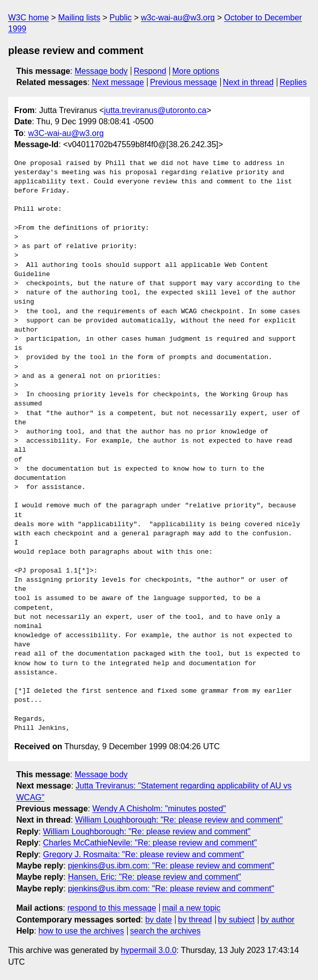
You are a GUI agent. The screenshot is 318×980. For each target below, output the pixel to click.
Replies (293, 82)
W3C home (28, 18)
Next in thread (248, 82)
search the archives (166, 931)
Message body (101, 71)
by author (278, 920)
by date (158, 920)
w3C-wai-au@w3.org (66, 133)
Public (121, 18)
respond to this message (111, 908)
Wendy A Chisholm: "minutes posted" (159, 809)
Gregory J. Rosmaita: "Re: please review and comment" (143, 854)
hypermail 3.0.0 (148, 950)
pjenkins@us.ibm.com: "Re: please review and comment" (171, 866)
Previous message (184, 82)
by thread (195, 920)
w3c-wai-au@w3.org (178, 18)
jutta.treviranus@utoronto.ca (155, 110)
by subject (236, 920)
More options (196, 71)
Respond (150, 71)
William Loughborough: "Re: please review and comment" (179, 820)
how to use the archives (81, 931)
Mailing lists (79, 18)
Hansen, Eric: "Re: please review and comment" (154, 877)
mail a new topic (192, 908)
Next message (118, 82)
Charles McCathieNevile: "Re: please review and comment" (150, 843)
